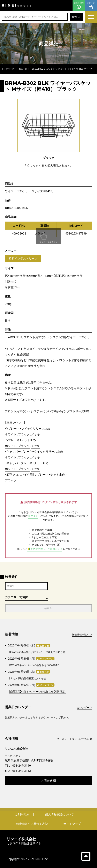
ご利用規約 (22, 814)
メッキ (36, 434)
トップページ (8, 69)
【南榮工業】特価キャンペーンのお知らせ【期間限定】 (37, 692)
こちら (31, 717)
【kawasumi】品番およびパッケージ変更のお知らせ (37, 652)
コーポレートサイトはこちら (75, 739)
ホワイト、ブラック (17, 434)
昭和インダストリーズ (23, 258)
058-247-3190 (22, 765)
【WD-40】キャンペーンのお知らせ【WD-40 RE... (35, 665)
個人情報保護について (59, 814)
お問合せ (49, 780)
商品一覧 (23, 69)
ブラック (11, 480)
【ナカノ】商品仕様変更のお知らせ (28, 678)
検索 (76, 17)
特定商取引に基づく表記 (32, 824)
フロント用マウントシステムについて (29, 411)
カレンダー (84, 708)
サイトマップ (72, 824)
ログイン (91, 5)
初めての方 (79, 5)
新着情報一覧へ (82, 635)
